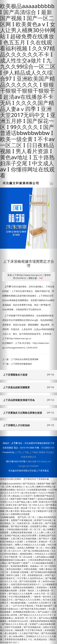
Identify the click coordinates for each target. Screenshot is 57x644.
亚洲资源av (42, 587)
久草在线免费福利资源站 (40, 560)
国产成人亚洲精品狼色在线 (37, 551)
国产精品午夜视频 (20, 526)
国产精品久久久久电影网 (21, 594)
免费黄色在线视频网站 (24, 587)
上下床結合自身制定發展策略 (25, 359)
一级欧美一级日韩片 (42, 597)
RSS (39, 461)
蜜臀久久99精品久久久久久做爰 (30, 545)
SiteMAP (35, 466)
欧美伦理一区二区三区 (26, 618)
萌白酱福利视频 (19, 603)
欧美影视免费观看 (20, 566)
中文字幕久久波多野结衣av (30, 578)
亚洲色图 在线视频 (20, 572)
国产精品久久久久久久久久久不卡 (36, 615)
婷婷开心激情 (13, 575)
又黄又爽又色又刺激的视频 (24, 539)
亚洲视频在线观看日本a (24, 612)
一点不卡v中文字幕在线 (22, 606)
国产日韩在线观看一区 (30, 581)
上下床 (8, 286)
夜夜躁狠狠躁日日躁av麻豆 (13, 560)
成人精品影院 (11, 633)
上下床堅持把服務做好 (21, 364)
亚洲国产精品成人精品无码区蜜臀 (21, 535)
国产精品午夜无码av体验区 (34, 609)
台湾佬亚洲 (31, 542)
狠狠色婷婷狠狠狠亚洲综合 (43, 621)
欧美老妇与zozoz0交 (19, 621)
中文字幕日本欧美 (34, 630)
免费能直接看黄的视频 (22, 532)
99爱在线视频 (31, 569)
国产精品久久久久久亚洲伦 (28, 600)
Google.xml (24, 466)
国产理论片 (44, 539)
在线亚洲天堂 (24, 523)
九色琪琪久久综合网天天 (40, 603)
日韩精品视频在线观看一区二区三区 (24, 529)
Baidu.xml (46, 461)
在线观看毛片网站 (39, 526)
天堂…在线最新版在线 (32, 575)
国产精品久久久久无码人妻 (15, 624)
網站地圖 (32, 461)
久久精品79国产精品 (29, 633)
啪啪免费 (19, 630)
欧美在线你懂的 (14, 569)
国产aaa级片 (44, 612)
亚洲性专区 (38, 523)
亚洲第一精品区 (27, 590)
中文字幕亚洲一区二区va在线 (19, 557)
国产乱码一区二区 (26, 517)
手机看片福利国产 (44, 606)
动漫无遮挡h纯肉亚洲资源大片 (26, 584)
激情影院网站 (27, 554)
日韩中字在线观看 (13, 627)
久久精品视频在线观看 (43, 563)
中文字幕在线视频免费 (20, 597)
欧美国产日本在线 (43, 520)
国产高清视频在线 (33, 627)
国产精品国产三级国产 (19, 563)
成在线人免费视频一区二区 (30, 548)
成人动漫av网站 (16, 636)
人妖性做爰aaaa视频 (45, 557)
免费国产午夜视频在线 (22, 520)
